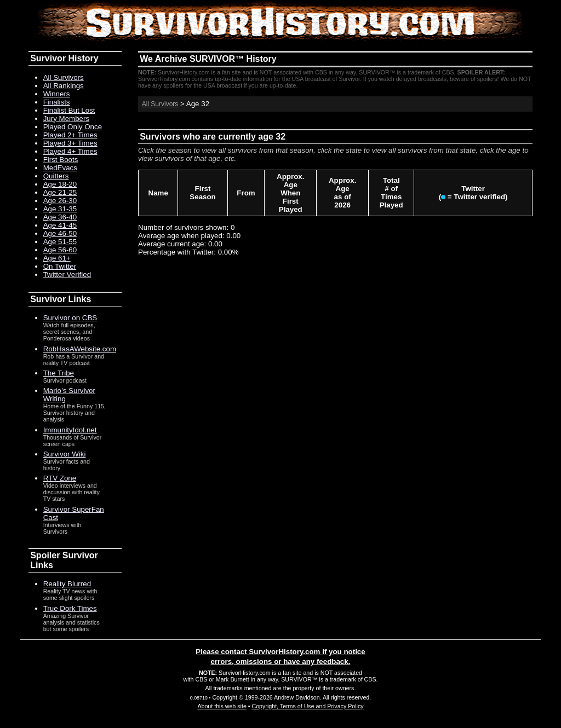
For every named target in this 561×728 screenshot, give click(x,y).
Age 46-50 (60, 233)
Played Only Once (73, 127)
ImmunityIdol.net (70, 430)
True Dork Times (70, 608)
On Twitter (60, 266)
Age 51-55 (60, 242)
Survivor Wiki (65, 454)
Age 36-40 (60, 217)
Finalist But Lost (69, 110)
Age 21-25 (60, 192)
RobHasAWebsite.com (80, 349)
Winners (57, 94)
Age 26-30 (60, 201)
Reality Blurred (67, 584)
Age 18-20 (60, 184)
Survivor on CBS (70, 318)
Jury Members (66, 119)
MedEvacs (60, 168)
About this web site (222, 706)
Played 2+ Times (70, 135)
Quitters (56, 176)
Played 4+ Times (70, 151)
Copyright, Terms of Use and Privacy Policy (307, 706)
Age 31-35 (60, 209)
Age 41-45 (60, 225)
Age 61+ (57, 258)
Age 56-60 (60, 250)
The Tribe (59, 373)
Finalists (57, 102)
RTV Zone (60, 478)
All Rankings (64, 86)
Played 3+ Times (70, 143)
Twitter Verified (67, 275)
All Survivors (160, 104)
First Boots (61, 160)
